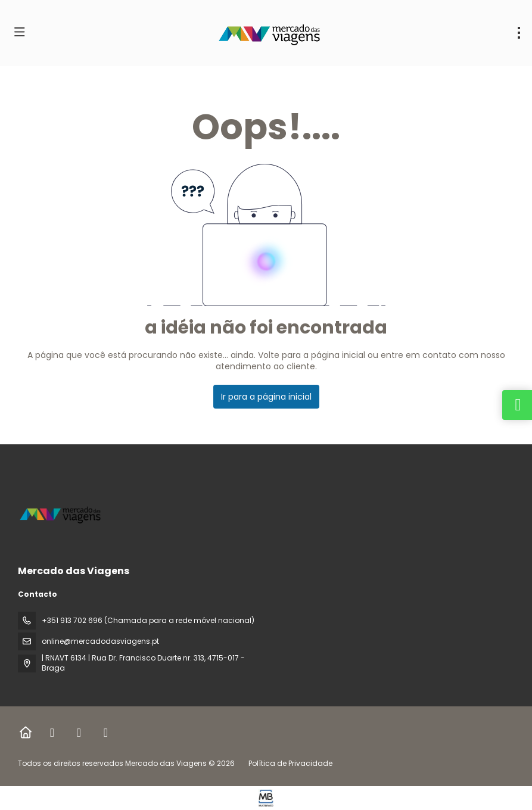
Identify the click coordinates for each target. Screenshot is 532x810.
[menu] (519, 33)
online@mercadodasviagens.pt (100, 641)
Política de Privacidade (290, 763)
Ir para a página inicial (266, 397)
